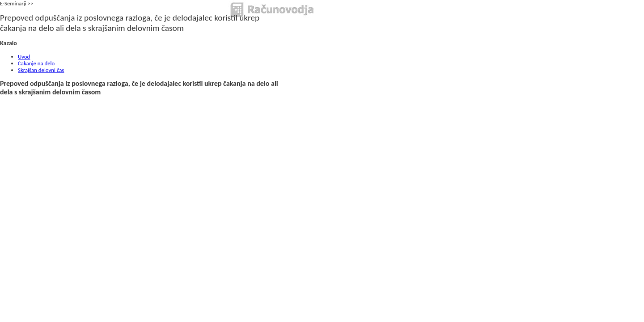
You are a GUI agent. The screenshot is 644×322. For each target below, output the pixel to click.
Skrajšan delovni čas (41, 70)
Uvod (24, 57)
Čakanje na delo (36, 63)
